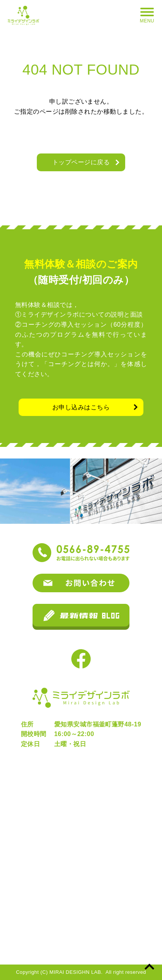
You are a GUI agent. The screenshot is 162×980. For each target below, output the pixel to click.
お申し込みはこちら (81, 407)
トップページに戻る (81, 162)
